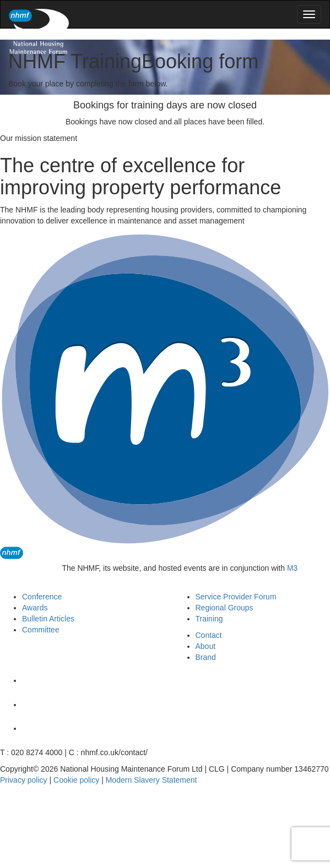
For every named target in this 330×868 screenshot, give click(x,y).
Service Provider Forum (236, 597)
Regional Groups (224, 608)
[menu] (309, 14)
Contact (209, 635)
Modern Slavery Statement (152, 780)
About (206, 646)
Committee (41, 630)
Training (209, 619)
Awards (35, 608)
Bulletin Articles (48, 619)
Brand (206, 657)
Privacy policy (24, 780)
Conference (42, 597)
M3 (292, 568)
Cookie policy (76, 780)
